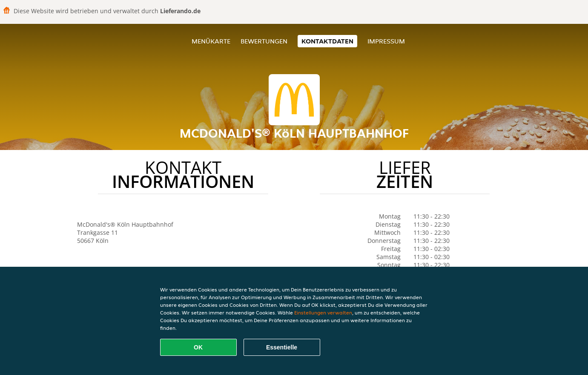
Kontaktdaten (327, 41)
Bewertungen (264, 41)
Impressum (386, 41)
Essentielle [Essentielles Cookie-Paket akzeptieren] (282, 347)
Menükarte (211, 41)
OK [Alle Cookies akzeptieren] (198, 347)
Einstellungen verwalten (323, 313)
